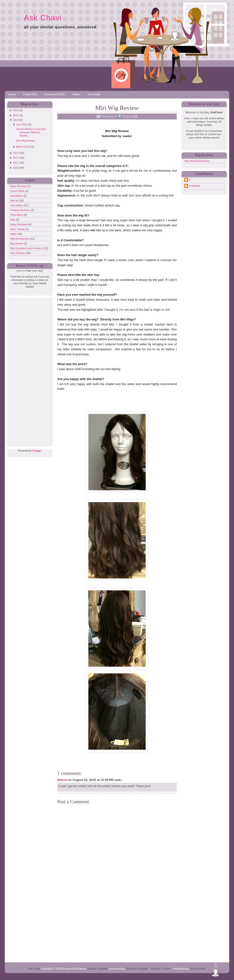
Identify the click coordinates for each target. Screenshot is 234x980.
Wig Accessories (20, 239)
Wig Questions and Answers (27, 248)
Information (17, 205)
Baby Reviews (19, 186)
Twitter (76, 94)
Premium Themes (161, 969)
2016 (16, 110)
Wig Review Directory (197, 161)
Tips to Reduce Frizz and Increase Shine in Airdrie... (31, 132)
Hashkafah (17, 196)
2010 (16, 168)
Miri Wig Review (25, 141)
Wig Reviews (18, 253)
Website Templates (137, 969)
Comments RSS (54, 94)
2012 (16, 158)
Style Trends (18, 229)
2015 (16, 115)
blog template (198, 969)
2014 (16, 120)
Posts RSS (30, 94)
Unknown (195, 186)
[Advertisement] (29, 370)
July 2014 (22, 124)
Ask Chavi (43, 18)
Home (12, 94)
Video (14, 234)
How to (14, 201)
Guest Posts (18, 191)
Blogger (37, 451)
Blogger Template (98, 969)
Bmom (62, 780)
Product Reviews (20, 210)
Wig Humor (17, 243)
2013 (16, 153)
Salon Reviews (19, 224)
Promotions (17, 215)
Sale (13, 220)
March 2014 (23, 147)
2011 (16, 163)
